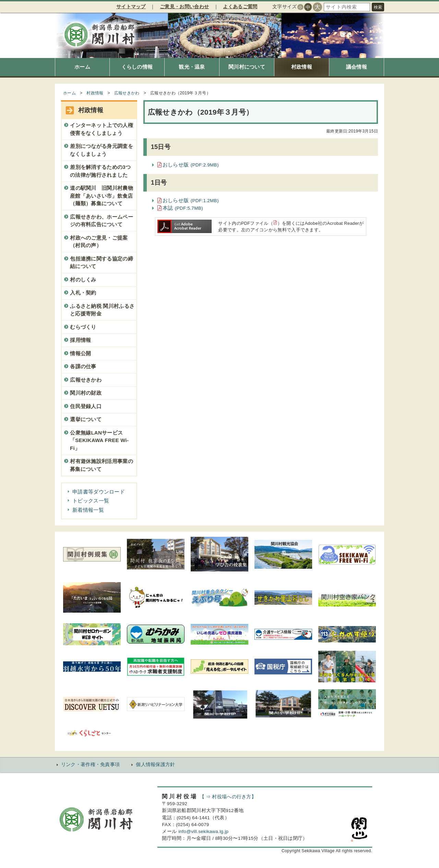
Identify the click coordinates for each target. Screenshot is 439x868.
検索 (378, 7)
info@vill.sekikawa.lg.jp (203, 831)
